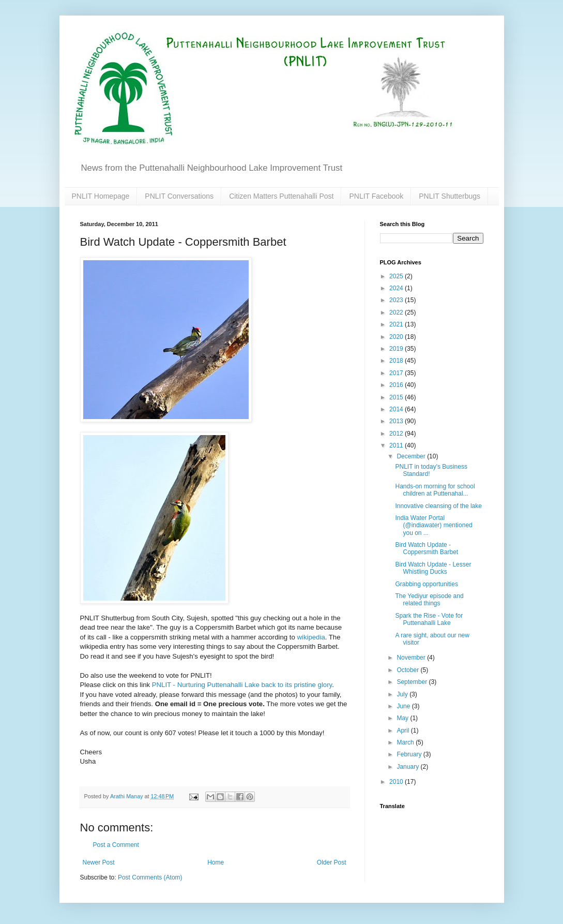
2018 (397, 361)
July (403, 694)
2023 (397, 300)
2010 (397, 782)
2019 (397, 349)
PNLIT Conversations (179, 196)
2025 (397, 276)
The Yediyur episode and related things (429, 600)
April (404, 731)
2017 (397, 373)
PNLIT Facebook (376, 196)
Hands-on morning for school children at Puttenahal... (435, 490)
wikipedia (311, 637)
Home (216, 862)
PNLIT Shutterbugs (450, 196)
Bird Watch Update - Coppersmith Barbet (427, 548)
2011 (397, 445)
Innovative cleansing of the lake (438, 506)
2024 (397, 288)
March (406, 742)
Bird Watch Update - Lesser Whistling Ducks (433, 568)
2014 (397, 409)
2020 (397, 337)
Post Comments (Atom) (150, 877)
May (403, 718)
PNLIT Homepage (101, 196)
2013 (397, 421)
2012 (397, 434)
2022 (397, 312)
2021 (397, 324)
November (412, 658)
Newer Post (99, 862)
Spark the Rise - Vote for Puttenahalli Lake (429, 619)
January (408, 767)
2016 (397, 385)
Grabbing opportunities (426, 584)
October (408, 670)
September (413, 682)
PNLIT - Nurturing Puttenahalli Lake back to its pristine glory (242, 685)
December (412, 456)
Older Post (332, 862)
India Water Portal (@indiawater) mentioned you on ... (433, 525)
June (404, 706)
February (410, 754)
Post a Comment (116, 845)
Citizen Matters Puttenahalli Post (281, 196)
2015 (397, 397)
